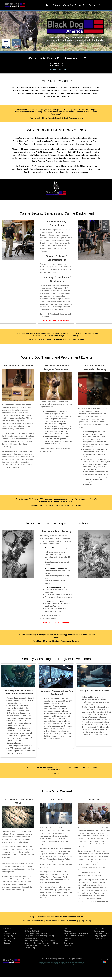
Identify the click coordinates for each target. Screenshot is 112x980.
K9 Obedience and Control (34, 938)
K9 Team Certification (33, 931)
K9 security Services (11, 933)
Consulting (93, 5)
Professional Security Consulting (37, 945)
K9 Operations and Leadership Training (39, 936)
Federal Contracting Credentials (56, 69)
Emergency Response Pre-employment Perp (41, 943)
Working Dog (68, 5)
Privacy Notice (99, 938)
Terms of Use (99, 931)
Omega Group (30, 948)
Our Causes (69, 943)
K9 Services (57, 5)
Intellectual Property (101, 933)
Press (66, 941)
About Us (102, 5)
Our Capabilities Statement (74, 936)
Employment (69, 938)
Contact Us (68, 945)
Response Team (81, 5)
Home (48, 5)
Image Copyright (100, 936)
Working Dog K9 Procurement (36, 933)
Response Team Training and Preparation (40, 941)
